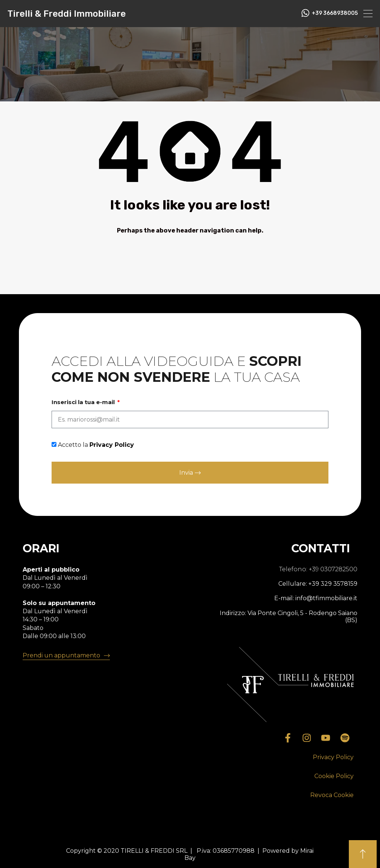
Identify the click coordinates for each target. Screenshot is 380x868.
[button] (333, 758)
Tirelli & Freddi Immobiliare (67, 14)
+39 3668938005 (335, 13)
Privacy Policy (112, 445)
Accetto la (96, 445)
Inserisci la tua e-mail (84, 402)
